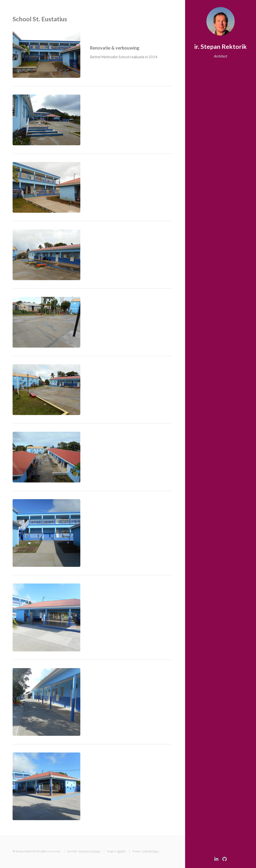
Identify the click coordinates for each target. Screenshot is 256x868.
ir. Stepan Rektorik (221, 46)
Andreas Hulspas (90, 851)
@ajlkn (122, 851)
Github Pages (151, 851)
